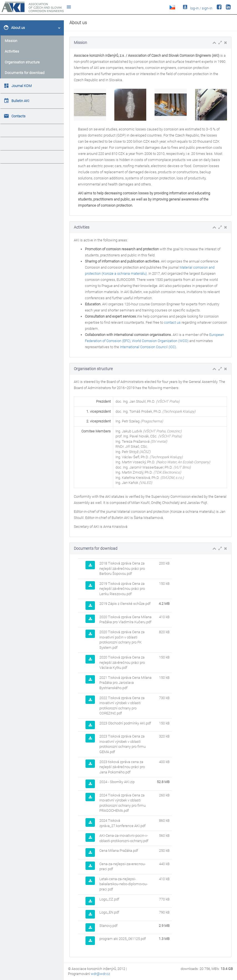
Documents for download (25, 73)
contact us (172, 322)
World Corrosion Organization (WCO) (160, 341)
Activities (12, 51)
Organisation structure (22, 62)
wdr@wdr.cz (100, 974)
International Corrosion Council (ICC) (148, 347)
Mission (11, 41)
